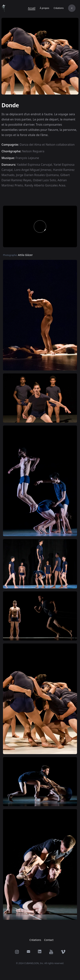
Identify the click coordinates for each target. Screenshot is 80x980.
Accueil (32, 8)
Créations (59, 8)
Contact (49, 940)
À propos (45, 8)
